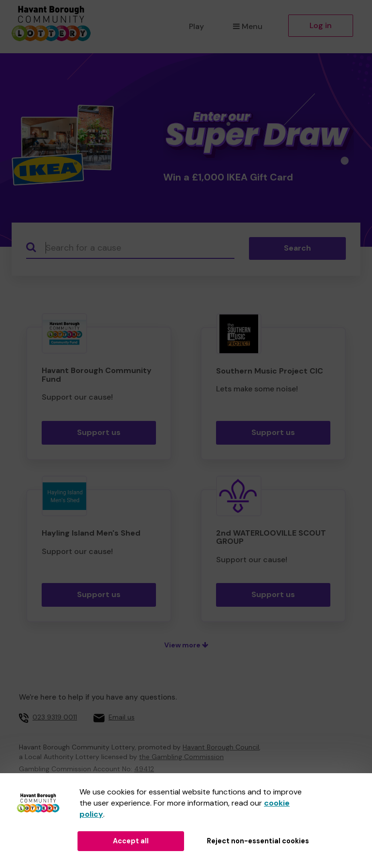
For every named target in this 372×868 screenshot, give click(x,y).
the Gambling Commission (181, 757)
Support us (99, 432)
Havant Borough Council (221, 747)
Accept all (131, 841)
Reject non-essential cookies (258, 841)
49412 (144, 769)
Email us (122, 717)
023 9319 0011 (55, 717)
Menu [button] (248, 26)
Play (196, 26)
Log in (321, 25)
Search (297, 248)
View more (186, 645)
